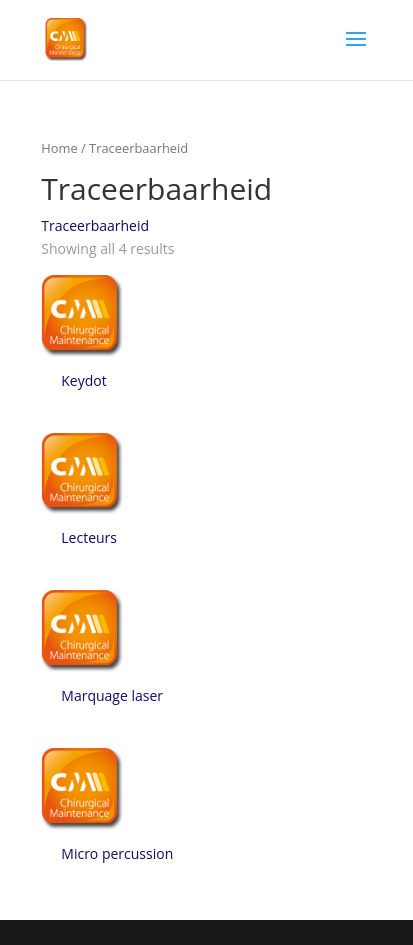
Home (59, 148)
